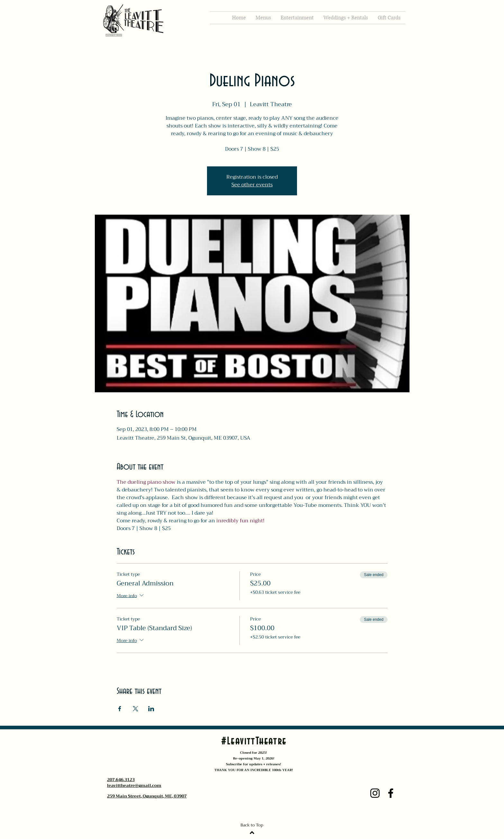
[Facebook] (391, 793)
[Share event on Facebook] (120, 709)
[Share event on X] (135, 709)
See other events (252, 185)
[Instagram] (375, 793)
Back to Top (252, 825)
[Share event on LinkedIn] (151, 709)
